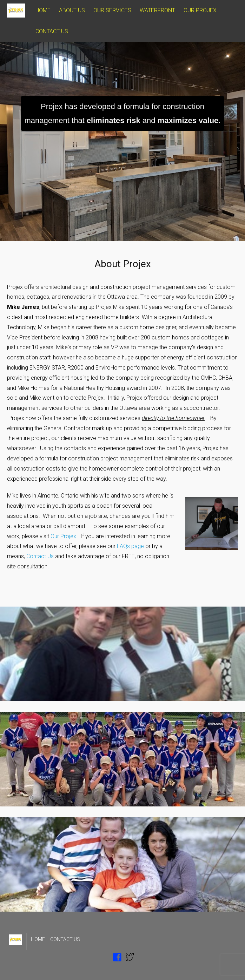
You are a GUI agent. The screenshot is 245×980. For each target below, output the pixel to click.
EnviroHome (110, 368)
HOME (43, 10)
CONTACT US (52, 31)
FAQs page (130, 546)
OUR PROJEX (200, 10)
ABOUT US (72, 10)
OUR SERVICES (112, 10)
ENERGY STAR (47, 368)
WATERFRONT (157, 10)
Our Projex (63, 536)
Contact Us (40, 556)
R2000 (75, 368)
